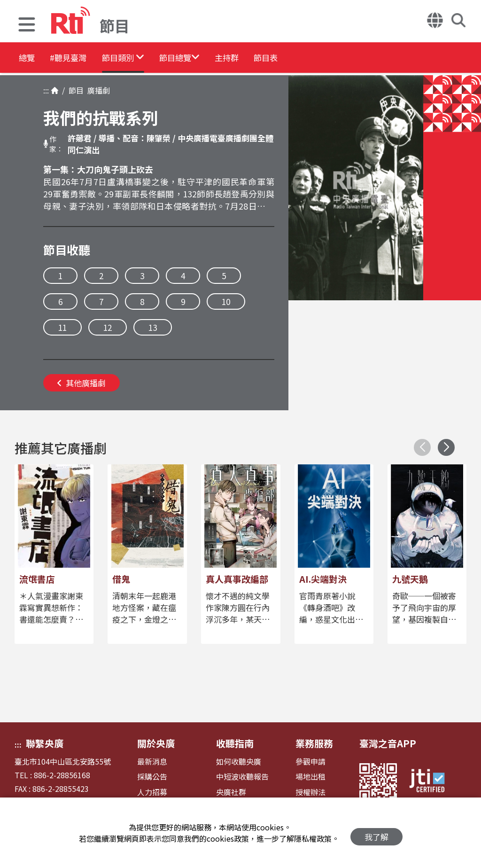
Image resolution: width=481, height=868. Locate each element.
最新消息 (152, 762)
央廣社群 (231, 792)
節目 (74, 90)
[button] (27, 26)
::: (46, 90)
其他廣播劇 (81, 383)
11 (62, 327)
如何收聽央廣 (239, 762)
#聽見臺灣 (83, 59)
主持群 (283, 59)
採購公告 (152, 777)
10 (226, 301)
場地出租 (310, 777)
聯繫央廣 (45, 743)
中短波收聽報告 (242, 777)
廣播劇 (97, 90)
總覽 (28, 59)
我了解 (376, 833)
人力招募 (152, 792)
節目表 (334, 59)
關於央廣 (156, 743)
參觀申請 (310, 762)
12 (108, 327)
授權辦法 (310, 792)
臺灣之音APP (388, 743)
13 (153, 327)
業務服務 (314, 743)
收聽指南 (235, 743)
